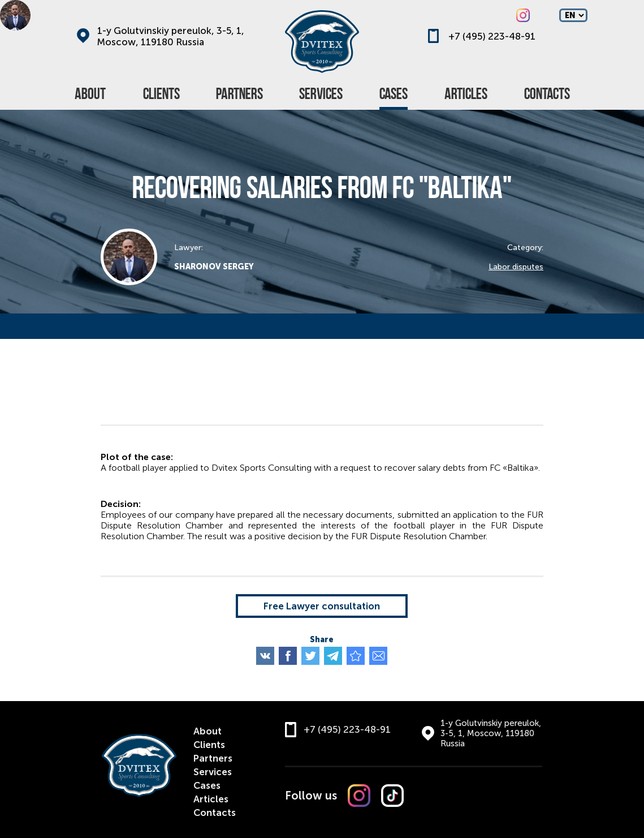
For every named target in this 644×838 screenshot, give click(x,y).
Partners (213, 758)
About (208, 731)
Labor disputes (516, 267)
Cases (207, 785)
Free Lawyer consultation (322, 606)
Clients (209, 745)
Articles (211, 799)
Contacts (215, 813)
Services (213, 772)
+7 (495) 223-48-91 (492, 36)
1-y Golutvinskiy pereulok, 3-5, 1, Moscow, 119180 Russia (171, 36)
